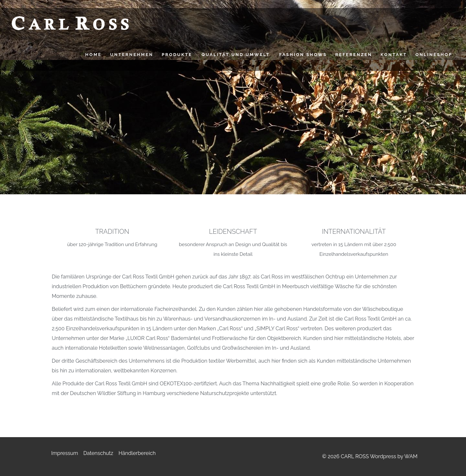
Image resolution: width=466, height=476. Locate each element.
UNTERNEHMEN (132, 55)
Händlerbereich (137, 453)
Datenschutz (98, 453)
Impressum (65, 453)
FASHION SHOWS (303, 55)
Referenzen (354, 55)
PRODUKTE (177, 55)
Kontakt (394, 55)
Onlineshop (434, 55)
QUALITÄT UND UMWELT (236, 55)
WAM (411, 456)
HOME (94, 55)
